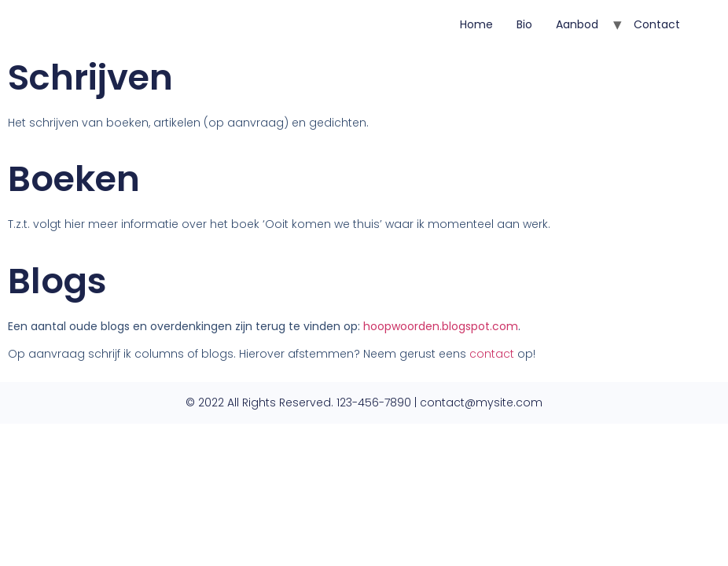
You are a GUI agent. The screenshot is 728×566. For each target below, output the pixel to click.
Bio (524, 24)
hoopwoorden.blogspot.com (441, 326)
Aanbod (577, 24)
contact (492, 354)
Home (476, 24)
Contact (657, 24)
